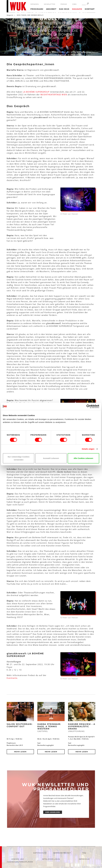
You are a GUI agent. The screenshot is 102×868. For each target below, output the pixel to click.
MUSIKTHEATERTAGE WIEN (54, 95)
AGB (18, 853)
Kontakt (90, 9)
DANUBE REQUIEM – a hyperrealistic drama (82, 726)
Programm (37, 9)
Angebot (51, 9)
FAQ (84, 853)
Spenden (35, 4)
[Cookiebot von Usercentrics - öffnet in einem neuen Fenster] (88, 406)
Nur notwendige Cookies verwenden (19, 458)
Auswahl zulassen (51, 458)
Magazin (77, 9)
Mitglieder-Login (51, 859)
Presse (64, 4)
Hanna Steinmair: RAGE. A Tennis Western (49, 726)
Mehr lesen (20, 752)
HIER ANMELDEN (53, 812)
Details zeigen (88, 449)
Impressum (84, 859)
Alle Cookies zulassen (83, 458)
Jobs (74, 4)
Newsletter (50, 4)
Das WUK (64, 9)
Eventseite (12, 678)
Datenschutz (40, 853)
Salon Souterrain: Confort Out (19, 725)
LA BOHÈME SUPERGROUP (36, 92)
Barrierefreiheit (62, 853)
